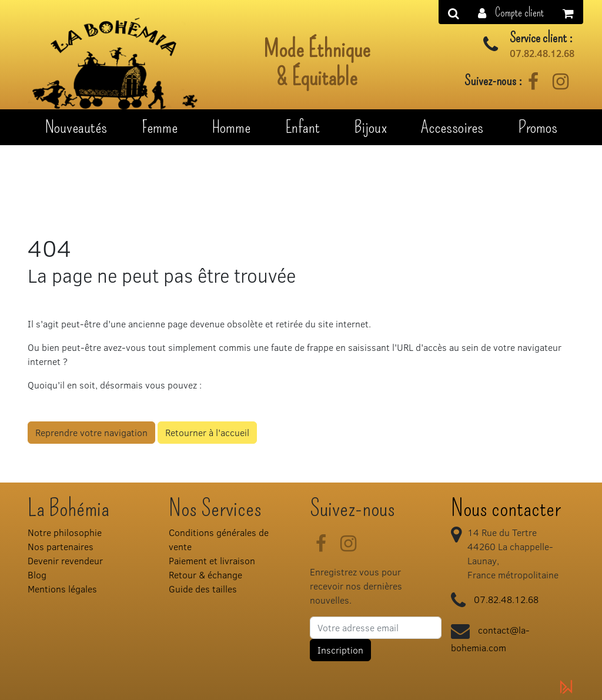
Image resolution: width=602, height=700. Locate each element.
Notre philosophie (65, 532)
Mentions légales (62, 589)
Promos (538, 127)
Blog (37, 575)
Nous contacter (506, 508)
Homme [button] (231, 127)
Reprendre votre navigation (91, 432)
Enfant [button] (302, 127)
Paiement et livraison (212, 560)
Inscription (340, 650)
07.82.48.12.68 (542, 53)
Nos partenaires (61, 546)
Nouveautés (76, 127)
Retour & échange (205, 575)
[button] (511, 12)
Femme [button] (160, 127)
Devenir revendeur (65, 560)
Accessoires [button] (452, 127)
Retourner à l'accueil (207, 432)
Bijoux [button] (371, 127)
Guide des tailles (203, 589)
